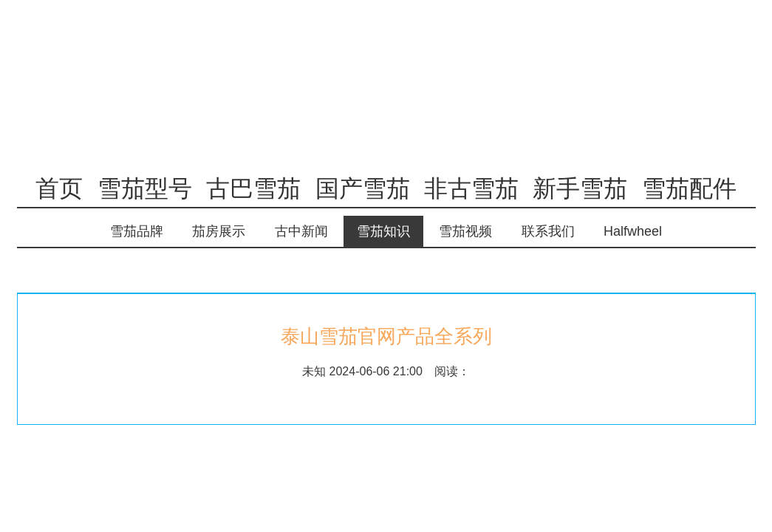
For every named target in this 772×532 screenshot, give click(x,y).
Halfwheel (633, 231)
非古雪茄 (471, 188)
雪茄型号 (145, 188)
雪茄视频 (465, 231)
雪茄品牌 (137, 231)
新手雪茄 (580, 188)
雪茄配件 (689, 188)
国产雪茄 (363, 188)
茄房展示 (219, 231)
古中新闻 (301, 231)
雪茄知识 (383, 231)
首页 (59, 188)
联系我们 (548, 231)
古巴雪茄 (253, 188)
